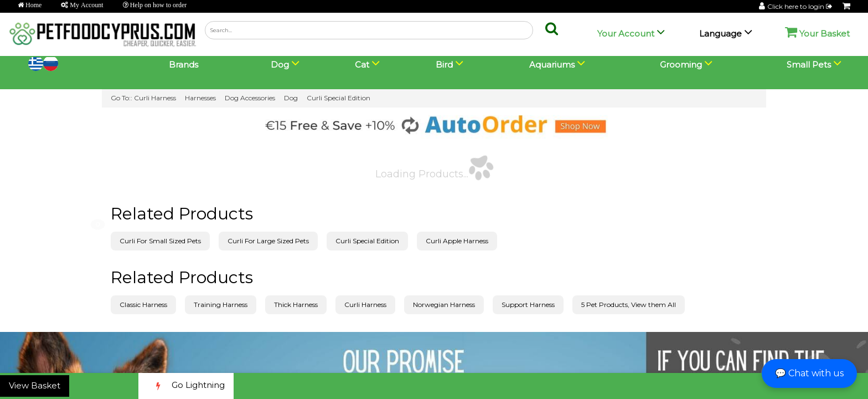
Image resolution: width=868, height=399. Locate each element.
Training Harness (221, 305)
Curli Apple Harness (457, 241)
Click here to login (800, 6)
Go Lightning (186, 386)
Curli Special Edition (339, 98)
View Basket (35, 385)
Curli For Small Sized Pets (160, 241)
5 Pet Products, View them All (629, 305)
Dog (291, 98)
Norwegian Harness (444, 305)
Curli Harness (155, 98)
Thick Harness (296, 305)
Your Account (626, 34)
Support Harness (528, 305)
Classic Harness (143, 305)
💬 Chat (809, 373)
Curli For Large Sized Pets (268, 241)
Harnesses (200, 98)
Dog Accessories (250, 98)
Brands (184, 65)
